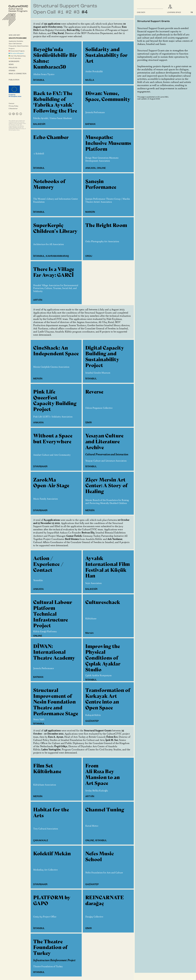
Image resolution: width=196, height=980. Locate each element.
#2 (69, 12)
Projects (12, 49)
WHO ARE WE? (14, 35)
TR (192, 12)
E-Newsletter (13, 109)
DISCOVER (141, 12)
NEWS (11, 65)
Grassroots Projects (17, 51)
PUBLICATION (14, 80)
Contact (11, 104)
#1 (61, 12)
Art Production (16, 58)
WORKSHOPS (14, 62)
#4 (84, 12)
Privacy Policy (14, 106)
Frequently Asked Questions (19, 46)
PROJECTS (13, 68)
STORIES (12, 71)
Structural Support (17, 54)
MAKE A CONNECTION (17, 74)
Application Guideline (16, 41)
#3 (77, 12)
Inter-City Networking (18, 56)
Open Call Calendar (15, 44)
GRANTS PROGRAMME (18, 38)
